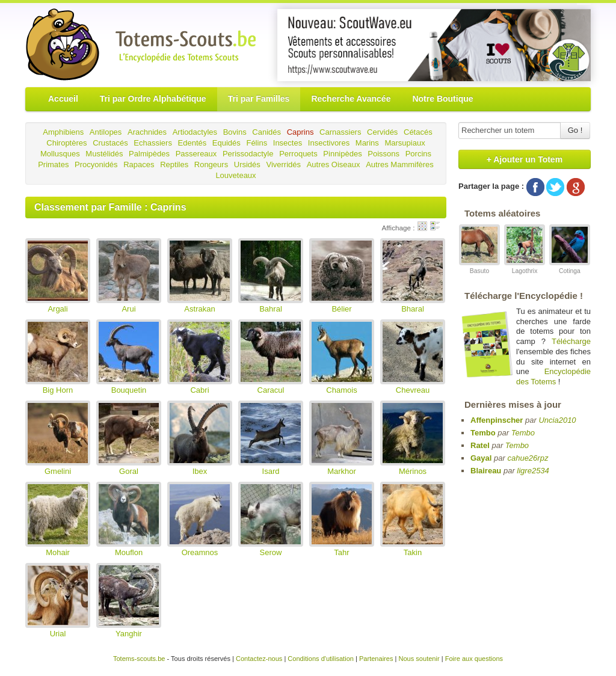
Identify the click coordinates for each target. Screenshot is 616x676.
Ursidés (247, 164)
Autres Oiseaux (334, 164)
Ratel (480, 445)
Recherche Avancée (351, 99)
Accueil (63, 99)
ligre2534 (533, 471)
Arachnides (147, 132)
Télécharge (571, 341)
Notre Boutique (442, 99)
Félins (257, 143)
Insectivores (329, 143)
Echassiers (153, 143)
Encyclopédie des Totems (553, 376)
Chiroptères (66, 143)
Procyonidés (96, 164)
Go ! (575, 130)
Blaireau (486, 471)
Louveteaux (236, 175)
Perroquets (298, 154)
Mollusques (60, 154)
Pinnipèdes (342, 154)
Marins (367, 143)
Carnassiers (340, 132)
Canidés (266, 132)
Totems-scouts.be (139, 659)
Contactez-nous (259, 659)
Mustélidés (104, 154)
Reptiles (174, 164)
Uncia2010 (557, 420)
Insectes (288, 143)
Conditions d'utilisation (321, 659)
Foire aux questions (474, 659)
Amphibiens (63, 132)
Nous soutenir (419, 659)
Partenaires (376, 659)
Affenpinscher (497, 420)
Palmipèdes (149, 154)
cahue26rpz (528, 458)
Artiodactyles (195, 132)
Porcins (418, 154)
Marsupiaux (405, 143)
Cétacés (418, 132)
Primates (53, 164)
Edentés (192, 143)
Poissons (383, 154)
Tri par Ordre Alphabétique (153, 99)
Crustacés (110, 143)
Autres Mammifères (400, 164)
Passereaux (196, 154)
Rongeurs (211, 164)
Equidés (226, 143)
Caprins (300, 132)
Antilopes (106, 132)
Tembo (483, 433)
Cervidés (382, 132)
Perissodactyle (248, 154)
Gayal (481, 458)
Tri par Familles (259, 99)
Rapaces (139, 164)
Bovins (235, 132)
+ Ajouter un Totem (525, 159)
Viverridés (283, 164)
